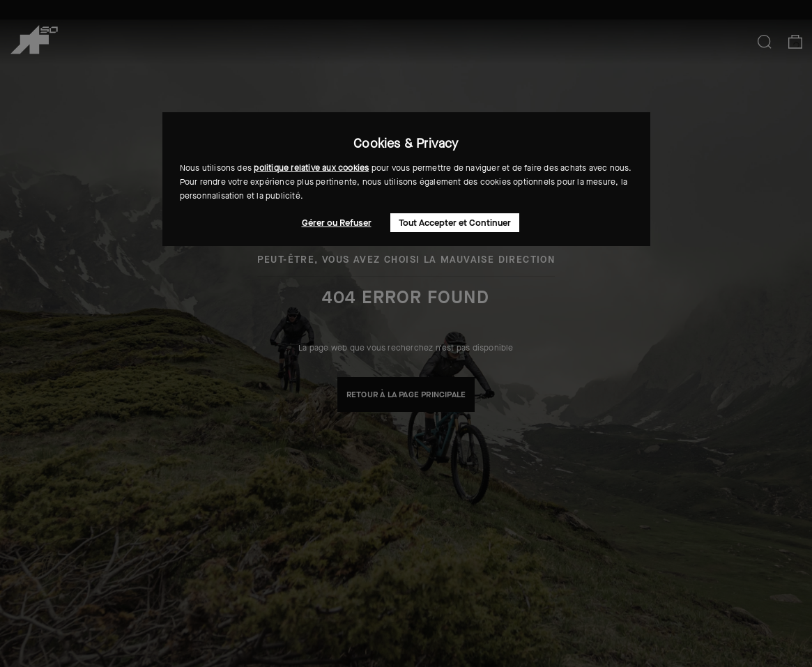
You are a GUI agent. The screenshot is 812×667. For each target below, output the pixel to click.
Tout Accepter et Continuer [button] (455, 223)
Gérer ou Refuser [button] (337, 223)
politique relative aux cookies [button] (311, 168)
